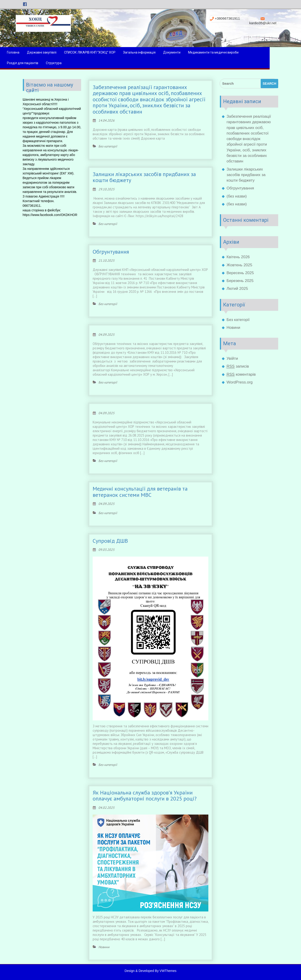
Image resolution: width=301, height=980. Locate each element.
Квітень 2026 (238, 257)
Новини (233, 328)
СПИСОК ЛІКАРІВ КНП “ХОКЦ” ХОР (105, 52)
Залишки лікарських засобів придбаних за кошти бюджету (144, 177)
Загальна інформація (155, 52)
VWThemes (168, 971)
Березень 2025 (240, 281)
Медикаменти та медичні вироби (229, 52)
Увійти (232, 358)
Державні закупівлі (57, 52)
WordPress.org (240, 382)
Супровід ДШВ (110, 541)
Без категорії (238, 320)
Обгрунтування (111, 252)
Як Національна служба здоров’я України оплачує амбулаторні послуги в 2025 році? (145, 796)
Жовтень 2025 (239, 265)
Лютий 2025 (237, 289)
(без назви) (237, 196)
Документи (187, 52)
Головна (29, 52)
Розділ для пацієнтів (38, 63)
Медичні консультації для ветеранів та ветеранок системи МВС (140, 492)
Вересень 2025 (240, 273)
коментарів (241, 375)
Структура (69, 63)
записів (238, 366)
